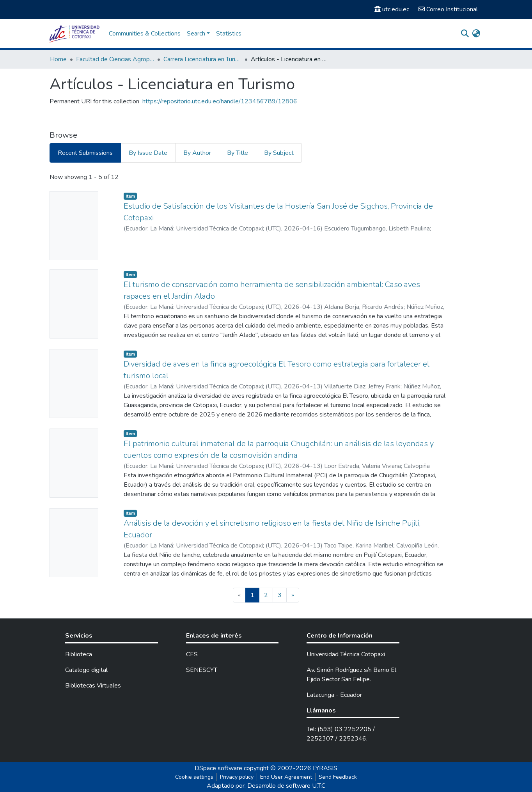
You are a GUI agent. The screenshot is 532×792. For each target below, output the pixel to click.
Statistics (229, 34)
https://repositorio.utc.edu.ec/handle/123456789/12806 (220, 101)
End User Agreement (286, 777)
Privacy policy (237, 777)
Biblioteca (79, 654)
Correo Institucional (448, 9)
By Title (238, 153)
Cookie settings (194, 777)
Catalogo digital (86, 670)
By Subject (279, 153)
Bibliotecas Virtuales (93, 686)
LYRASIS (325, 768)
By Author (197, 153)
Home (58, 59)
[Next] (293, 595)
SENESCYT (202, 670)
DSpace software (218, 768)
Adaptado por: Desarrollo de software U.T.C (266, 786)
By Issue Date (148, 153)
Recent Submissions (85, 153)
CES (192, 654)
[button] (476, 34)
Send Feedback (338, 777)
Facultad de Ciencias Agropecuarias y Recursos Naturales (115, 59)
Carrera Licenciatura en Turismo (202, 59)
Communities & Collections (145, 34)
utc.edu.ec (392, 9)
